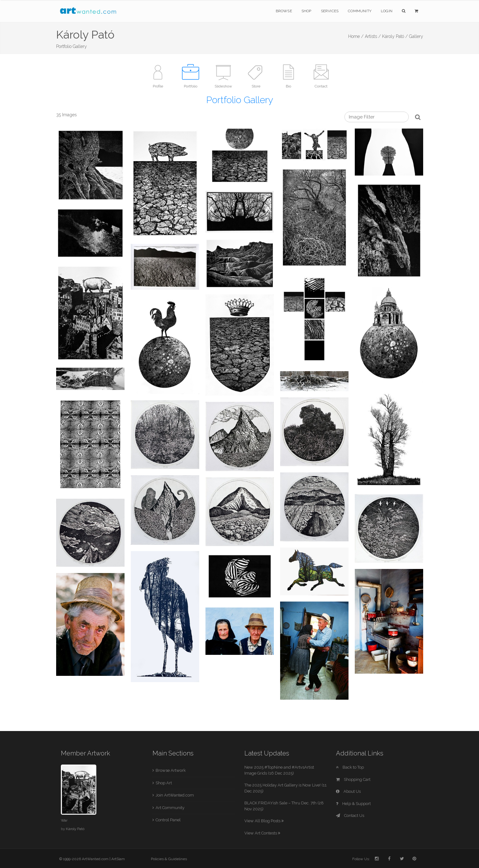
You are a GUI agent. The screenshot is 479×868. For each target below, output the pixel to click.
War (64, 820)
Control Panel (168, 820)
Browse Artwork (171, 770)
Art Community (170, 808)
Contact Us (350, 815)
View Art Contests (262, 833)
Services (330, 11)
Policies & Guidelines (169, 859)
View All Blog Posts (264, 821)
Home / (356, 36)
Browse (284, 11)
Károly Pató (75, 829)
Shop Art (164, 783)
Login (387, 11)
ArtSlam (118, 859)
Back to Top (350, 767)
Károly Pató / (395, 36)
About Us (348, 791)
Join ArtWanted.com (175, 795)
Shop (306, 11)
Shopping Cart (353, 779)
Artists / (373, 36)
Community (360, 11)
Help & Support (353, 804)
